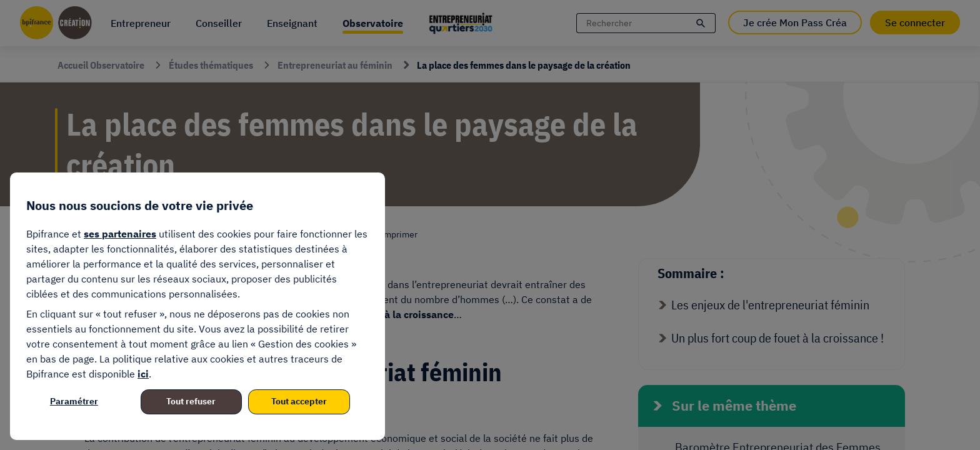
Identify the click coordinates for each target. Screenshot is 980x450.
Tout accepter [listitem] (299, 401)
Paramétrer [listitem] (74, 401)
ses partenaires (120, 234)
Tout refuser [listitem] (191, 401)
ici (143, 374)
